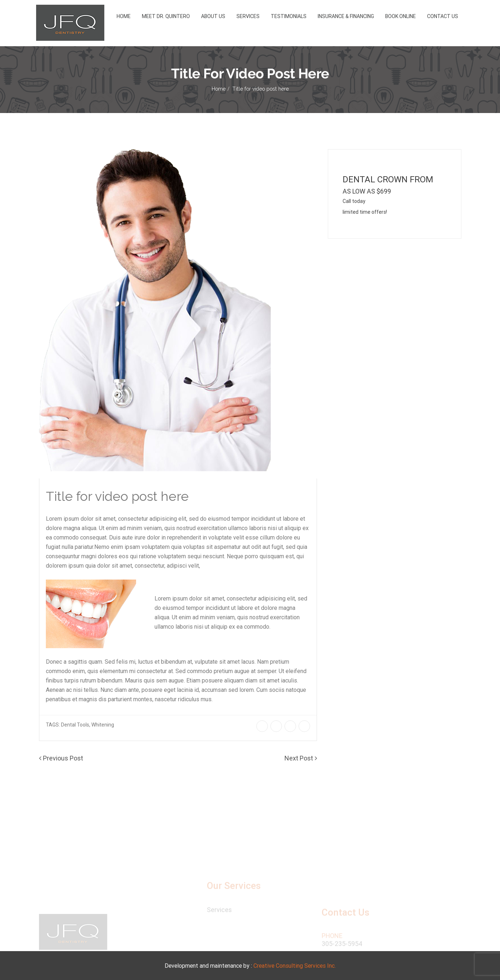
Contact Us (443, 16)
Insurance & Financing (346, 16)
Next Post (299, 758)
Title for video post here (261, 89)
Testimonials (289, 16)
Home (124, 16)
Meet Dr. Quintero (166, 16)
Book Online (401, 16)
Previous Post (63, 758)
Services (248, 16)
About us (213, 16)
